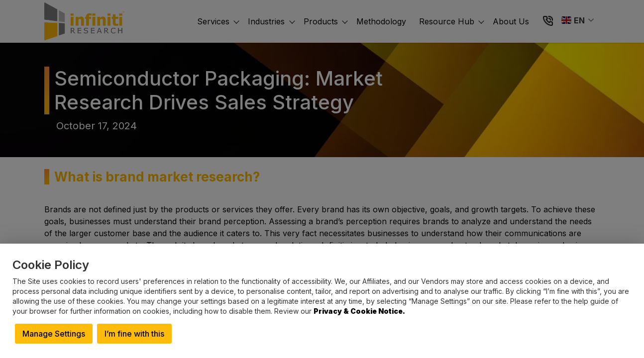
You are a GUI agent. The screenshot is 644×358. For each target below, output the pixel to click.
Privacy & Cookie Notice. (359, 311)
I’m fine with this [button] (134, 334)
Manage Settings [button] (54, 334)
